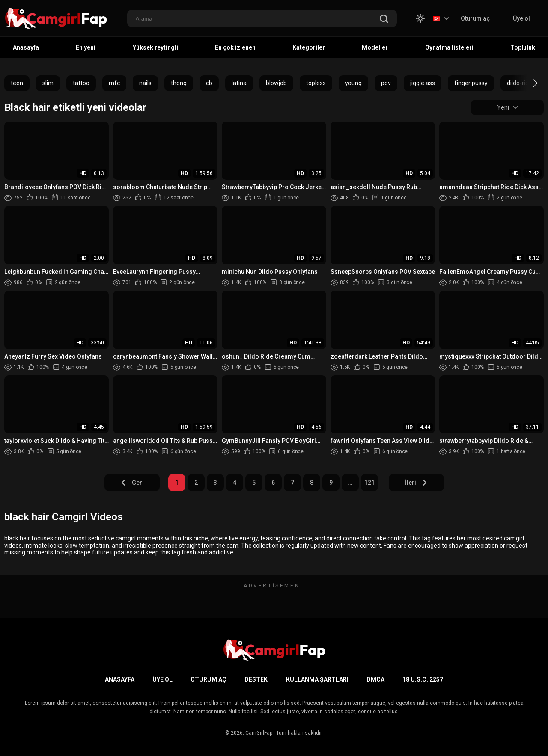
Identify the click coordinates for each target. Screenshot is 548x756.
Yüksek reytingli (155, 47)
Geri (132, 483)
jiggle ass (423, 83)
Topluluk (523, 47)
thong (179, 83)
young (353, 83)
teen (17, 83)
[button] (528, 83)
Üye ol (521, 18)
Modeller (375, 47)
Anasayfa (26, 47)
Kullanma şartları (317, 679)
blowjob (276, 83)
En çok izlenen (235, 47)
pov (386, 83)
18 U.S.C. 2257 (423, 679)
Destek (256, 679)
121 (369, 483)
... (350, 483)
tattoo (81, 83)
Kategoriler (309, 47)
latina (239, 83)
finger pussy (471, 83)
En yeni (86, 47)
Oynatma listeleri (449, 47)
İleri (416, 483)
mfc (114, 83)
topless (316, 83)
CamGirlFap (259, 733)
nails (145, 83)
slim (48, 83)
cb (209, 83)
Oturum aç (475, 18)
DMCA (375, 679)
